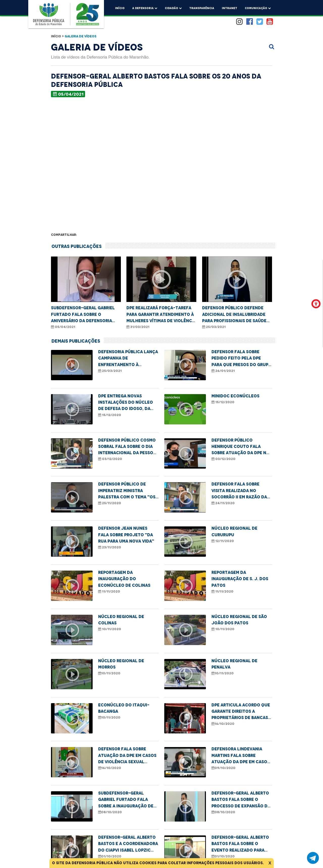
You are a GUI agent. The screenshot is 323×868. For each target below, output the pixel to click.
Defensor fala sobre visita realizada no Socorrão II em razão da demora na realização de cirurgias (240, 491)
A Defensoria (145, 8)
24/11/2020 (223, 503)
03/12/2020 (110, 459)
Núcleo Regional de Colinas (121, 620)
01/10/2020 (110, 856)
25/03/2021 (214, 327)
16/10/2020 (223, 724)
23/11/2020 (110, 547)
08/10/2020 (110, 812)
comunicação (258, 8)
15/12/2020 (110, 415)
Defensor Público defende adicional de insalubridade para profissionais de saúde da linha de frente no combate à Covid (234, 315)
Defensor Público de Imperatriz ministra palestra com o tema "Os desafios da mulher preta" (127, 491)
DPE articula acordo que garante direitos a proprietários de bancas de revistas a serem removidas (241, 712)
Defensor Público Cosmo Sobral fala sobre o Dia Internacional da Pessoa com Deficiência (127, 447)
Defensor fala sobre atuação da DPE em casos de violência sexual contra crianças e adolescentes (127, 756)
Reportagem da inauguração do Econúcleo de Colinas (124, 579)
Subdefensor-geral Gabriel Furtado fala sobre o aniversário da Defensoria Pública (83, 315)
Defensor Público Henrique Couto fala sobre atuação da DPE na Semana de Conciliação (240, 447)
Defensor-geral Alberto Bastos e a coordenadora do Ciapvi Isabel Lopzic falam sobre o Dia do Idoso (128, 844)
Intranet (230, 8)
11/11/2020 (109, 591)
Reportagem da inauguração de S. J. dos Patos (240, 579)
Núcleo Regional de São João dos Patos (239, 620)
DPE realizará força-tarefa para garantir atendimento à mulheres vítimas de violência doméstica (161, 315)
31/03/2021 (138, 327)
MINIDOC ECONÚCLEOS (235, 396)
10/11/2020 (110, 629)
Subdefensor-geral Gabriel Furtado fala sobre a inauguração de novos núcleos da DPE (126, 800)
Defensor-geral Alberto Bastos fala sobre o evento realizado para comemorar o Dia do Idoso (240, 844)
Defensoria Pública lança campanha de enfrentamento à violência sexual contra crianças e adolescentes (128, 359)
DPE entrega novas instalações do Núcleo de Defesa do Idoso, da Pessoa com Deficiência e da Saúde (127, 403)
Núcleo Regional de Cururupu (234, 531)
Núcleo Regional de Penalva (234, 664)
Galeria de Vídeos (80, 36)
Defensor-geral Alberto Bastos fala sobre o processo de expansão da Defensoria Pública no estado (241, 800)
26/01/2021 (223, 371)
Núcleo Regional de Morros (121, 664)
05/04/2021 (68, 94)
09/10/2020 (223, 768)
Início (120, 8)
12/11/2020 (223, 541)
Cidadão (173, 8)
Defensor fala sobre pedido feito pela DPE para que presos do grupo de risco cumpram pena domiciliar (241, 359)
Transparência (202, 8)
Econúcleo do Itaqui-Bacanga (124, 708)
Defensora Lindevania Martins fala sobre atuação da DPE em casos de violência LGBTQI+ (241, 756)
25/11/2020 (110, 503)
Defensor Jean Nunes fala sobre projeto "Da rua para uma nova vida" (126, 535)
